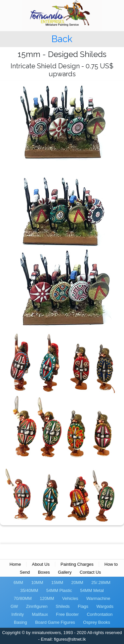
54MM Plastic (59, 590)
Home (15, 564)
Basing (21, 622)
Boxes (44, 572)
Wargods (105, 606)
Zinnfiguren (37, 606)
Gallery (65, 572)
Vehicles (70, 598)
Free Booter (67, 614)
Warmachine (98, 598)
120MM (47, 598)
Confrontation (100, 614)
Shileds (63, 606)
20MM (77, 582)
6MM (18, 582)
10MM (37, 582)
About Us (41, 564)
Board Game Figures (55, 622)
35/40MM (29, 590)
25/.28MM (101, 582)
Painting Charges (77, 564)
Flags (83, 606)
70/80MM (23, 598)
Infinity (18, 614)
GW (14, 606)
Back (62, 39)
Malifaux (40, 614)
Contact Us (90, 572)
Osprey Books (97, 622)
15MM (57, 582)
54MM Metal (92, 590)
